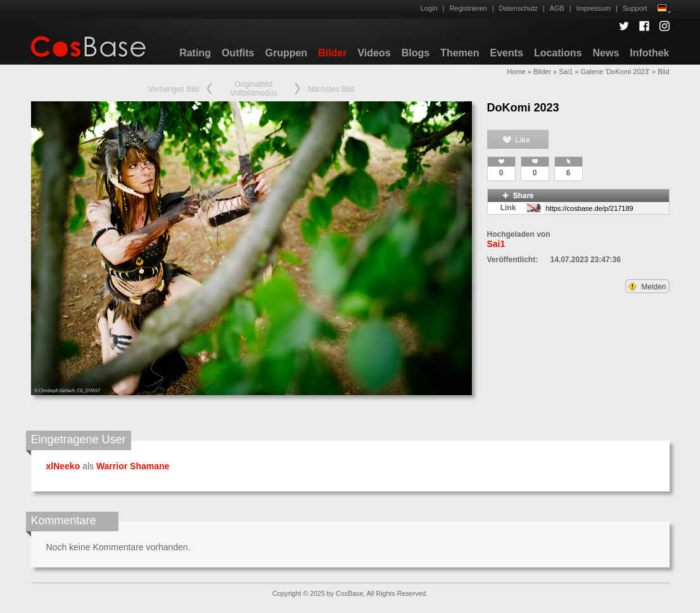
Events (506, 53)
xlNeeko (63, 466)
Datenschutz (519, 8)
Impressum (594, 8)
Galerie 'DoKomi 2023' (615, 72)
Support (635, 8)
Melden (647, 287)
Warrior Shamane (133, 466)
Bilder (332, 53)
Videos (374, 53)
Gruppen (286, 53)
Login (429, 8)
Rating (195, 53)
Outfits (238, 53)
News (606, 53)
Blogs (416, 53)
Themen (460, 53)
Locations (558, 53)
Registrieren (468, 8)
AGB (557, 8)
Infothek (649, 53)
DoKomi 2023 (523, 108)
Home (516, 72)
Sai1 (566, 72)
